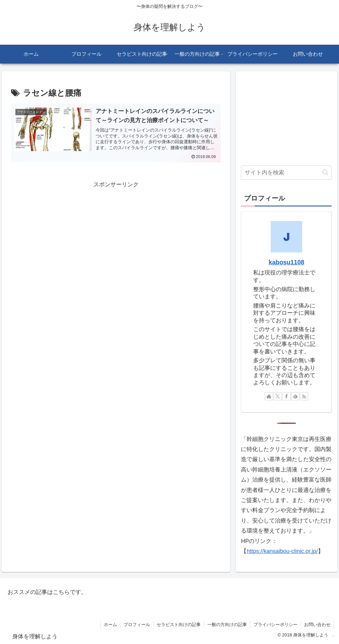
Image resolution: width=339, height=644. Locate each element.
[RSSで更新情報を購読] (304, 396)
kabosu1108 (286, 262)
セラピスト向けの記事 (179, 624)
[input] (286, 173)
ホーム (110, 624)
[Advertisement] (116, 234)
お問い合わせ (317, 624)
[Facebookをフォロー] (286, 396)
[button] (325, 172)
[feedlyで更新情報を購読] (295, 396)
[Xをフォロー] (278, 396)
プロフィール (137, 624)
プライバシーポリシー (275, 624)
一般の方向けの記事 (227, 624)
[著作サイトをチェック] (269, 396)
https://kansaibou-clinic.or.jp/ (282, 551)
